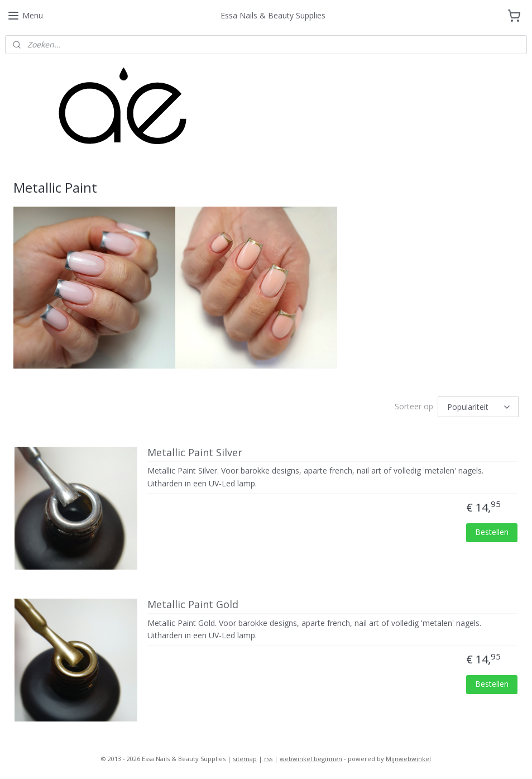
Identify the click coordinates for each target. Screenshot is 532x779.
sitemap (245, 759)
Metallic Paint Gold (193, 605)
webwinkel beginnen (311, 759)
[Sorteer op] (478, 407)
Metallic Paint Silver (195, 453)
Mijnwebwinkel (408, 759)
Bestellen (492, 532)
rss (268, 759)
